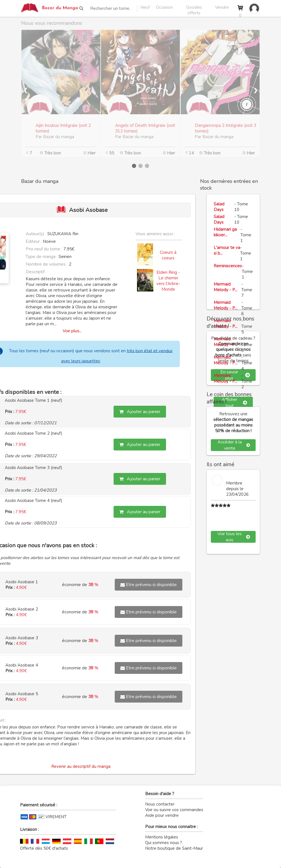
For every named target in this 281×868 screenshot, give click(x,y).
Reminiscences (228, 266)
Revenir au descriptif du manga (81, 766)
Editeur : (34, 241)
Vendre (222, 7)
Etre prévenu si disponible (149, 585)
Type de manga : (42, 257)
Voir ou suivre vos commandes (174, 810)
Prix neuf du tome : (45, 249)
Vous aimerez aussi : (155, 234)
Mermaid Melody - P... (225, 287)
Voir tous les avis (234, 537)
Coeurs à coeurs (168, 255)
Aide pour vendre (162, 815)
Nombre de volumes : (47, 264)
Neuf (145, 7)
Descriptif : (36, 272)
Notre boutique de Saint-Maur (174, 848)
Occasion (164, 7)
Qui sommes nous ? (164, 843)
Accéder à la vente (234, 445)
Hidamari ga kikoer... (225, 232)
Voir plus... (72, 331)
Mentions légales (162, 837)
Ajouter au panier (140, 412)
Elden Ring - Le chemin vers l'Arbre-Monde (168, 281)
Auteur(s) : (36, 234)
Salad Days (219, 207)
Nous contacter (160, 804)
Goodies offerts (194, 8)
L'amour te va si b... (227, 250)
